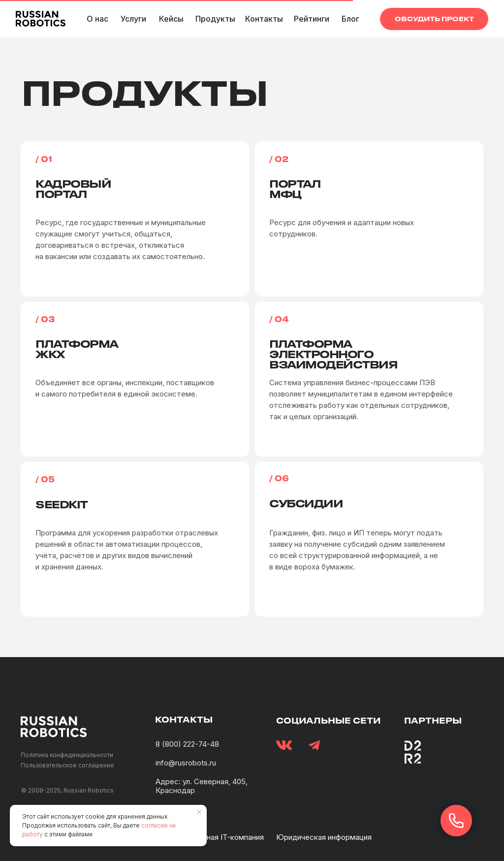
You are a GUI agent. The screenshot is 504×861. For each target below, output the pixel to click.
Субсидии (306, 503)
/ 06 (279, 478)
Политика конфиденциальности (67, 755)
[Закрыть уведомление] (199, 812)
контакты (184, 720)
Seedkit (62, 504)
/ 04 (279, 319)
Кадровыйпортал (73, 189)
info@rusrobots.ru (186, 763)
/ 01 (44, 159)
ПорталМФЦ (295, 189)
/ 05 (45, 479)
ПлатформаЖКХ (77, 349)
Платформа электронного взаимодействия (333, 354)
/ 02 (279, 159)
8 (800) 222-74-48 (187, 744)
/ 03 (45, 319)
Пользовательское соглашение (67, 765)
